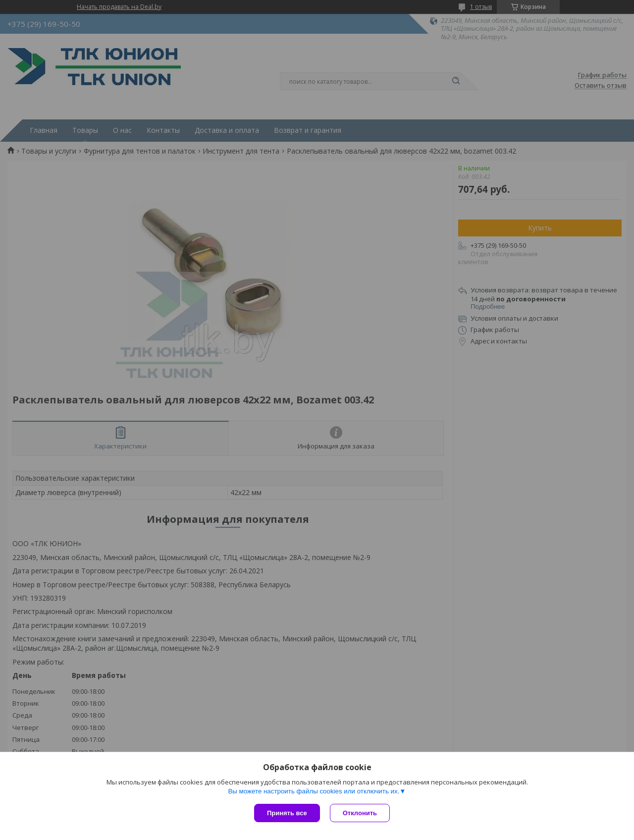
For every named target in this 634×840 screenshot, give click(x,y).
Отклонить (360, 813)
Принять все (287, 813)
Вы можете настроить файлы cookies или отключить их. (314, 791)
